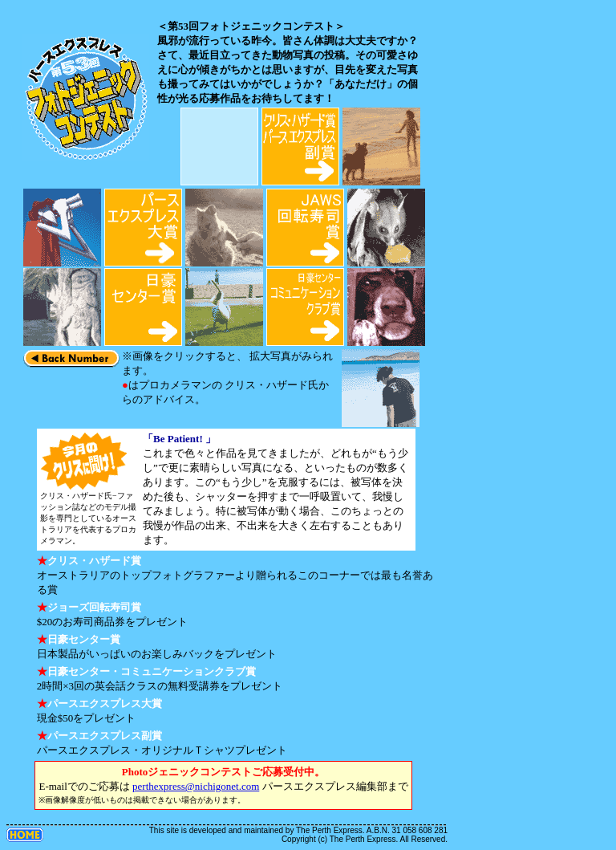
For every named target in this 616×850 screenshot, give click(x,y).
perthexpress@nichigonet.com (196, 786)
